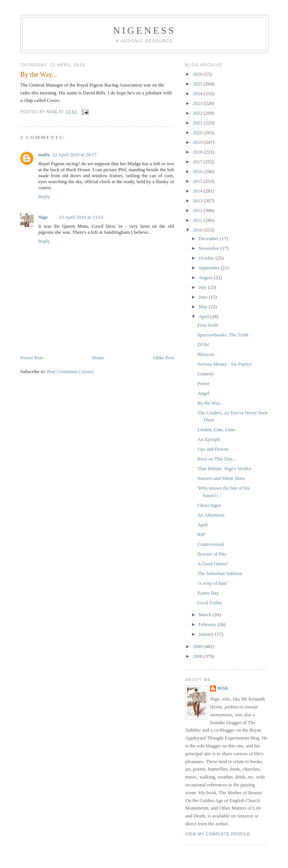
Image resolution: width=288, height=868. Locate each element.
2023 (198, 103)
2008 (198, 656)
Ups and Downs (213, 449)
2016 (198, 171)
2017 (198, 162)
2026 (198, 74)
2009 (198, 646)
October (207, 258)
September (210, 268)
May (204, 307)
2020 (198, 132)
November (210, 248)
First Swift (208, 325)
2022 (198, 113)
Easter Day (208, 593)
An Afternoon (211, 515)
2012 (198, 210)
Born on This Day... (216, 459)
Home (98, 358)
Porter (203, 383)
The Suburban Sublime (220, 573)
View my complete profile (218, 834)
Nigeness (144, 31)
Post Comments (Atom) (70, 371)
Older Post (164, 358)
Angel (203, 393)
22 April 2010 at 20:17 (75, 155)
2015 (198, 181)
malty (44, 155)
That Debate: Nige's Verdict (224, 468)
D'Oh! (203, 344)
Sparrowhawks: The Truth (223, 335)
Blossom (206, 354)
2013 (198, 201)
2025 (198, 84)
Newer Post (31, 358)
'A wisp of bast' (212, 583)
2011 (198, 220)
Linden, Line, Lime (216, 430)
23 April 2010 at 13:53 (81, 217)
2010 (198, 230)
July (203, 287)
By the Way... (210, 403)
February (208, 624)
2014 (198, 191)
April (205, 316)
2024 (198, 93)
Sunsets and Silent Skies (221, 478)
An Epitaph (208, 439)
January (207, 634)
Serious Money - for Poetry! (225, 364)
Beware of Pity (212, 554)
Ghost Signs (209, 505)
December (209, 238)
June (204, 297)
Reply (44, 196)
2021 (198, 123)
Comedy (205, 374)
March (206, 615)
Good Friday (210, 603)
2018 (198, 152)
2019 (198, 142)
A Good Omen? (213, 564)
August (206, 277)
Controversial (211, 544)
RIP (201, 534)
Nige (43, 217)
